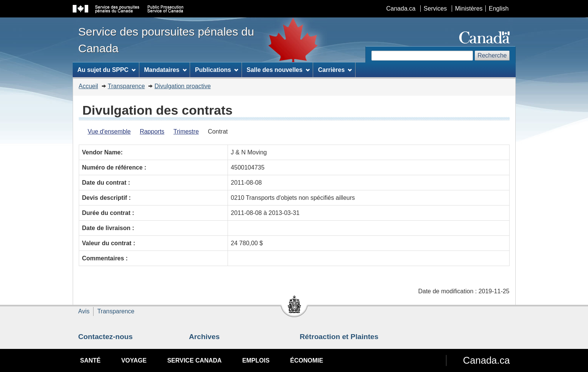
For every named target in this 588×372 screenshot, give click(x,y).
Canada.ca (401, 9)
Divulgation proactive (183, 86)
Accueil (89, 86)
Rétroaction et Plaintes (339, 337)
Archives (204, 337)
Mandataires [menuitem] (165, 70)
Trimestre (186, 132)
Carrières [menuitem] (335, 70)
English (499, 9)
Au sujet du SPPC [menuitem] (106, 70)
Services (435, 9)
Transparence (126, 86)
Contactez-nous (106, 337)
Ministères (469, 9)
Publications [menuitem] (217, 70)
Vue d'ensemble (109, 132)
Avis (84, 311)
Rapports (152, 132)
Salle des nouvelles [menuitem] (278, 70)
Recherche (492, 55)
